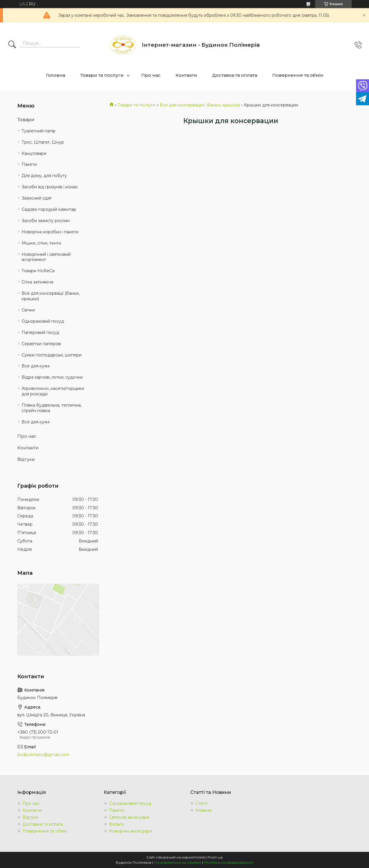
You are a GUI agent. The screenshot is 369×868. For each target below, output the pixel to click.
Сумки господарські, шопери (52, 355)
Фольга (116, 824)
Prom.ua (215, 857)
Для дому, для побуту (44, 176)
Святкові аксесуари (129, 817)
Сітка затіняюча (37, 282)
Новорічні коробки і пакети (50, 232)
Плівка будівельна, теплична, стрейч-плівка (52, 408)
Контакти (186, 75)
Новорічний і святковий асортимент (46, 257)
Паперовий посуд (40, 332)
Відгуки (26, 459)
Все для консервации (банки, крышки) (200, 105)
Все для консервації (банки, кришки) (51, 296)
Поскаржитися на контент (178, 862)
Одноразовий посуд (43, 321)
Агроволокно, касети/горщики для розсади (53, 391)
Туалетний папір (39, 131)
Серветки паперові (41, 344)
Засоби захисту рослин (46, 221)
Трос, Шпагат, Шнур (43, 142)
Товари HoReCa (38, 271)
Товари (26, 120)
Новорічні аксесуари (130, 831)
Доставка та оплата (235, 75)
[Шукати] (12, 45)
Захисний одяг (37, 198)
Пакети (29, 164)
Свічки (28, 310)
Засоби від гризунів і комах (50, 187)
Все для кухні (36, 366)
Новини (204, 810)
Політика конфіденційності (228, 862)
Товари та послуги (102, 75)
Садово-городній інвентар (49, 209)
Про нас (151, 75)
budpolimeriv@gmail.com (43, 755)
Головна (55, 75)
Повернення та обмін (298, 75)
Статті (202, 803)
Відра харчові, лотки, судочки (52, 377)
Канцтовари (34, 153)
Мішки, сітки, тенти (41, 243)
